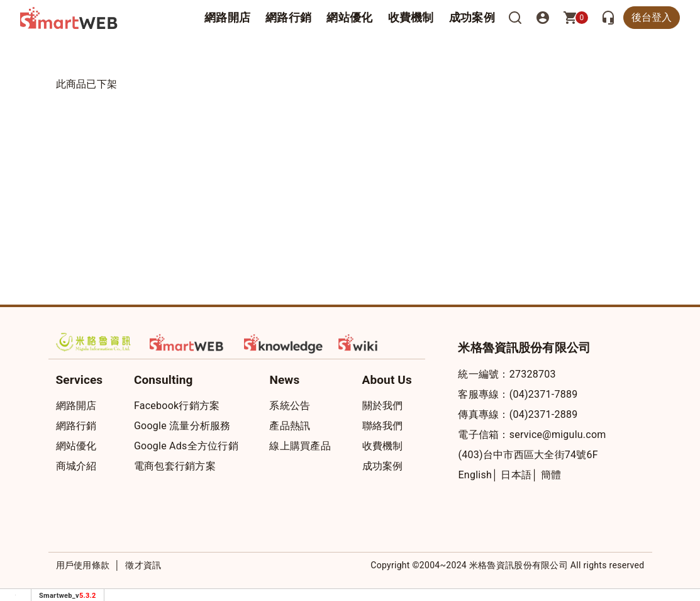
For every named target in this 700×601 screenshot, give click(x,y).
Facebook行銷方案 (177, 406)
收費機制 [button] (411, 17)
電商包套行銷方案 (175, 466)
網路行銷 (288, 17)
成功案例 (472, 17)
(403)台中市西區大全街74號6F (528, 455)
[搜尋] (515, 18)
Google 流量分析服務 (182, 426)
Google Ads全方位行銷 (186, 446)
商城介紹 (76, 466)
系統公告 (290, 406)
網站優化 (349, 17)
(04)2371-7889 (544, 394)
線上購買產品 (300, 446)
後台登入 (652, 17)
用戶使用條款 (83, 565)
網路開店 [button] (227, 17)
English (475, 475)
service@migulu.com (558, 435)
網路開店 (76, 406)
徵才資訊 (143, 565)
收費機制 (383, 446)
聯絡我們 (383, 426)
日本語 (516, 475)
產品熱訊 (290, 426)
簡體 (551, 475)
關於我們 (383, 406)
